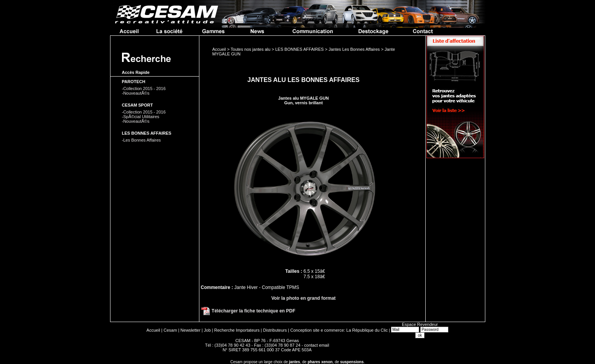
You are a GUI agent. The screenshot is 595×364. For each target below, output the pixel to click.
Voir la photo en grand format (303, 298)
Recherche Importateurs (237, 330)
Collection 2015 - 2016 (144, 88)
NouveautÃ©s (136, 93)
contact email (317, 345)
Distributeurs (275, 330)
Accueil (153, 330)
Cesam (170, 330)
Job (207, 330)
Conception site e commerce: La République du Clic (339, 330)
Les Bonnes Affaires (142, 140)
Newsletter (191, 330)
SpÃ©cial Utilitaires (141, 117)
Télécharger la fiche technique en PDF (248, 311)
